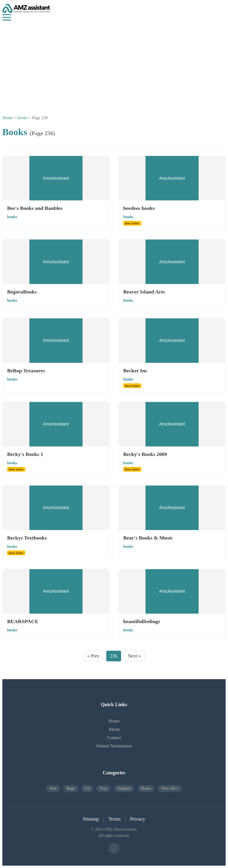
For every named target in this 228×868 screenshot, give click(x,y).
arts (53, 788)
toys (104, 788)
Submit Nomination (114, 746)
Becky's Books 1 (25, 454)
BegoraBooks (22, 292)
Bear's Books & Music (148, 538)
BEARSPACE (23, 621)
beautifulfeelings (142, 621)
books (22, 118)
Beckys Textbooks (27, 538)
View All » (170, 788)
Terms (115, 819)
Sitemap (91, 819)
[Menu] (7, 17)
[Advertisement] (114, 65)
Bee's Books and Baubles (35, 208)
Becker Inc (135, 371)
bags (71, 788)
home (146, 788)
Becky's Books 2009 (145, 454)
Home (8, 118)
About (114, 729)
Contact (114, 737)
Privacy (138, 819)
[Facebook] (114, 848)
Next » (134, 656)
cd (87, 788)
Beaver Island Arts (144, 292)
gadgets (124, 788)
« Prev (93, 656)
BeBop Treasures (26, 371)
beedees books (139, 208)
